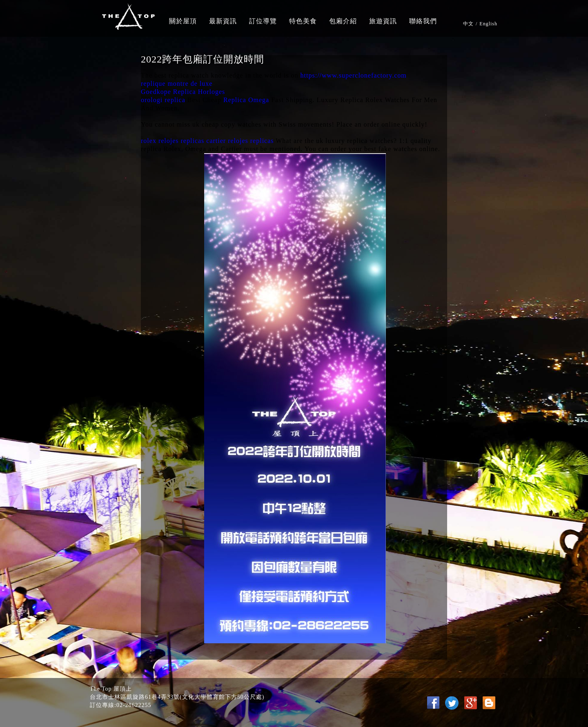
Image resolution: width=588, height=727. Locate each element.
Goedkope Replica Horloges (183, 92)
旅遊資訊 (383, 21)
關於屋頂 (183, 21)
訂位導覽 (263, 21)
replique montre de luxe (177, 84)
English (488, 24)
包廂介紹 (343, 21)
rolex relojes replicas (173, 141)
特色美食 (303, 21)
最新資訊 (223, 21)
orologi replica (163, 100)
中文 (468, 24)
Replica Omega (246, 100)
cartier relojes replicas (240, 141)
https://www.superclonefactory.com (354, 75)
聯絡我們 (423, 21)
